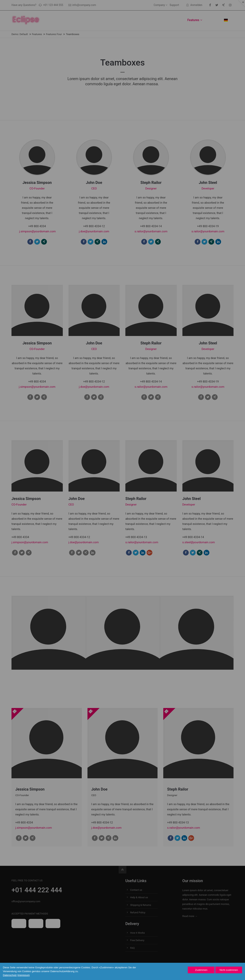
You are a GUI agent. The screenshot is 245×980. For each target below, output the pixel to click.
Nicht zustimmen (229, 970)
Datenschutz (10, 975)
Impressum (24, 975)
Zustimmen (201, 970)
